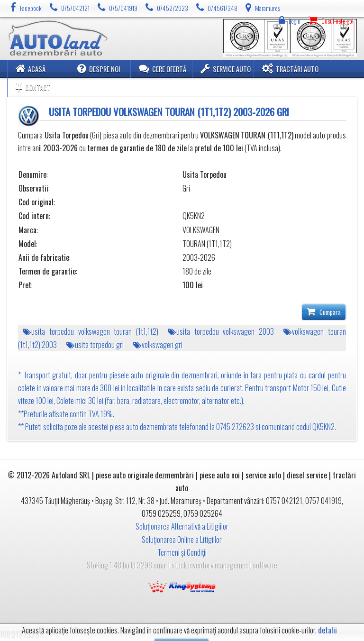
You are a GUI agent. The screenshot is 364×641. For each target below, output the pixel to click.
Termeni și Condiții (182, 552)
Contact (33, 87)
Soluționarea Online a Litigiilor (182, 540)
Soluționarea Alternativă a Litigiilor (182, 526)
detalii (328, 630)
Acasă (31, 69)
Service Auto (226, 69)
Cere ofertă (163, 69)
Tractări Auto (290, 69)
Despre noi (99, 69)
